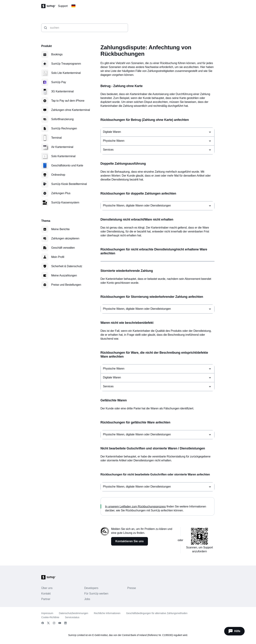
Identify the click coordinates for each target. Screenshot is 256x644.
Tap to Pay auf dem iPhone (68, 101)
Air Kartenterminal (62, 147)
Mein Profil (58, 257)
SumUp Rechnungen (64, 128)
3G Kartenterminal (62, 91)
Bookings (57, 54)
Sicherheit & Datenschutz (67, 266)
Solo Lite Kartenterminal (66, 73)
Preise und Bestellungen (66, 285)
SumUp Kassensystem (65, 202)
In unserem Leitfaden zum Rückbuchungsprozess (135, 506)
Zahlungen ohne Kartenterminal (71, 110)
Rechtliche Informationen (107, 613)
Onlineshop (58, 175)
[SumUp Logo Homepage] (50, 6)
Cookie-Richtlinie (50, 617)
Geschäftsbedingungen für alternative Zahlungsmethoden (157, 613)
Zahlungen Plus (61, 193)
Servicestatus (72, 617)
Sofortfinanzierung (62, 119)
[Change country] (73, 6)
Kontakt (46, 594)
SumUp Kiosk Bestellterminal (69, 184)
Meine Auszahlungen (64, 275)
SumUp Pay (59, 82)
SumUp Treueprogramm (66, 64)
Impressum (47, 613)
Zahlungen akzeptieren (65, 238)
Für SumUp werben (96, 594)
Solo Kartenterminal (63, 156)
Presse (132, 588)
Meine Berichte (60, 229)
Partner (46, 599)
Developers (91, 588)
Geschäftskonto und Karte (67, 165)
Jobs (87, 599)
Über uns (47, 588)
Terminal (56, 138)
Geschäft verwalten (63, 248)
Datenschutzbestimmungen (74, 613)
